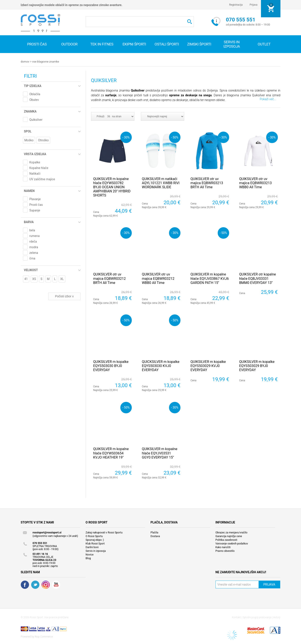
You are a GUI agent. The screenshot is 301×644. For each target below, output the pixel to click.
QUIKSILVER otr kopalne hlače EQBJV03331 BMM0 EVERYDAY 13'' (258, 278)
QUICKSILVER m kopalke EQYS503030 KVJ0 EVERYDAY (161, 366)
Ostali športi (167, 44)
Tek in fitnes (102, 44)
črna (32, 258)
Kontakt (236, 617)
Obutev (34, 100)
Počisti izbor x (64, 296)
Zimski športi (199, 44)
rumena (35, 236)
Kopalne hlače (39, 168)
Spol (28, 131)
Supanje (35, 210)
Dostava (155, 536)
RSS (46, 584)
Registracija (236, 5)
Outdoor (69, 44)
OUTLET (264, 44)
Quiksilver (36, 119)
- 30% (126, 137)
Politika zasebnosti (226, 540)
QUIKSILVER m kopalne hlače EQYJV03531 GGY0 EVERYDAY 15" (159, 453)
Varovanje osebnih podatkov (232, 543)
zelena (34, 253)
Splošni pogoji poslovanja (257, 617)
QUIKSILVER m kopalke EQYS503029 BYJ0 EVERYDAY (257, 366)
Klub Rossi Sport (95, 543)
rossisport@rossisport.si (47, 532)
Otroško (43, 140)
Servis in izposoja (96, 551)
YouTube (56, 584)
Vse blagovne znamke (45, 62)
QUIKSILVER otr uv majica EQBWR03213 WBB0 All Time (255, 183)
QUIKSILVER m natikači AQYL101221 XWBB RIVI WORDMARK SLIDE (161, 183)
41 (26, 279)
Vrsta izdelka (35, 154)
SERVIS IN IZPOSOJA (232, 44)
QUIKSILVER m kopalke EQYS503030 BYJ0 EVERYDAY (111, 366)
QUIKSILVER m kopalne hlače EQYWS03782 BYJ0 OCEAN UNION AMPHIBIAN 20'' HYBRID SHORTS (112, 187)
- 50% (175, 137)
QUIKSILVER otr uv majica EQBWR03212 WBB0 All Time (158, 278)
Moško (29, 140)
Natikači (35, 173)
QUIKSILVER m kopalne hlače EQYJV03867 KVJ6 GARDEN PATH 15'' (210, 278)
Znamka (30, 111)
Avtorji (277, 617)
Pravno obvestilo (225, 551)
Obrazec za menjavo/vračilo (232, 532)
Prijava (253, 5)
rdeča (33, 241)
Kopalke (35, 162)
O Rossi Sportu (94, 536)
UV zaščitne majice (42, 179)
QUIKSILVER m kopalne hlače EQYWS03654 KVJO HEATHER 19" (111, 453)
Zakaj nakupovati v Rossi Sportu (104, 532)
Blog (88, 558)
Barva (29, 222)
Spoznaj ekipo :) (95, 540)
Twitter (35, 584)
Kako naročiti (223, 547)
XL (62, 279)
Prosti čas (37, 44)
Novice (90, 554)
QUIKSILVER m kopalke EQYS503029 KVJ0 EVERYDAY (208, 366)
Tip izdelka (33, 86)
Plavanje (35, 199)
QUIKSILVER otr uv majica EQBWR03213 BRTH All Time (207, 183)
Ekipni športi (134, 44)
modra (34, 247)
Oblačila (35, 94)
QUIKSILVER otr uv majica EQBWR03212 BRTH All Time (110, 278)
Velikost (31, 270)
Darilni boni (92, 547)
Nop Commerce (44, 636)
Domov (25, 62)
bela (32, 230)
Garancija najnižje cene (229, 536)
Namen (29, 191)
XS (34, 279)
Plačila (155, 532)
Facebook (25, 584)
